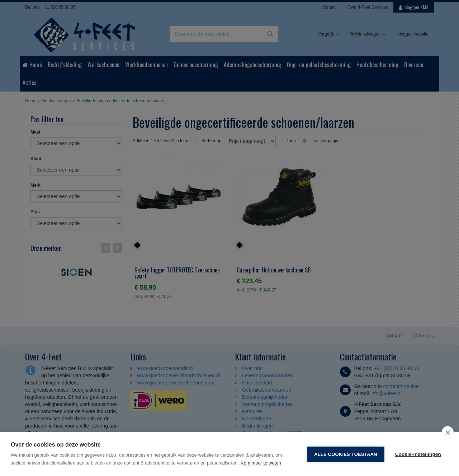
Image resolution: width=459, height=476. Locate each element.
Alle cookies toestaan (346, 454)
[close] (448, 432)
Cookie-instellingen (418, 454)
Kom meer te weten (261, 463)
